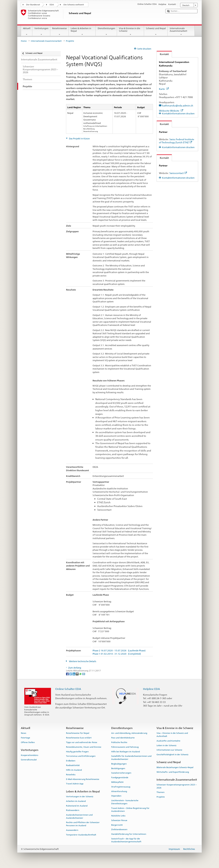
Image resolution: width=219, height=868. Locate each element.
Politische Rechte (119, 742)
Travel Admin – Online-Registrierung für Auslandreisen (130, 809)
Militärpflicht (117, 782)
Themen (160, 792)
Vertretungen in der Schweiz (80, 797)
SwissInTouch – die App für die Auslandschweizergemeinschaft (126, 840)
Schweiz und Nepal (156, 31)
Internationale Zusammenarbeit (181, 31)
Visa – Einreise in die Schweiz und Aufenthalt (172, 735)
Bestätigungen (118, 768)
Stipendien (116, 796)
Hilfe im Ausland (74, 770)
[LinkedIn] (74, 674)
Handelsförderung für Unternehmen (129, 834)
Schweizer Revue (119, 820)
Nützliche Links (118, 816)
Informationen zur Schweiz (169, 750)
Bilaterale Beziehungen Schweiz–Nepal (175, 767)
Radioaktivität (73, 765)
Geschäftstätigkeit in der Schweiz (172, 755)
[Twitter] (71, 674)
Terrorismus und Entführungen (81, 756)
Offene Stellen (28, 742)
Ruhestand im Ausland (77, 806)
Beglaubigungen (119, 764)
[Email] (84, 674)
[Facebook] (68, 674)
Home (24, 41)
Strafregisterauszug (121, 787)
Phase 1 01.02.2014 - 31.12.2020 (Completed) (117, 654)
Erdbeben (71, 761)
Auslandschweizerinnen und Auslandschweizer (79, 816)
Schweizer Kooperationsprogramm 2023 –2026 (177, 786)
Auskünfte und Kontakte (168, 741)
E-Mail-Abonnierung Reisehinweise (83, 779)
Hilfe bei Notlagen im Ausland (125, 752)
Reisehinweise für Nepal (78, 733)
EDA (52, 5)
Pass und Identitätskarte (123, 738)
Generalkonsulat (29, 760)
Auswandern (72, 830)
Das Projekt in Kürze (79, 139)
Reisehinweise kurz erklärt (79, 738)
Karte (164, 89)
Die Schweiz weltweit (74, 5)
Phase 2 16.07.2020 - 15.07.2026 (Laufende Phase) (119, 651)
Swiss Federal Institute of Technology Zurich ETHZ (177, 141)
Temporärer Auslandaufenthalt (81, 835)
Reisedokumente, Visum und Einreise (84, 747)
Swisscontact (178, 173)
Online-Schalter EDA (68, 689)
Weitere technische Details (82, 661)
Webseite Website (171, 111)
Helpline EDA (152, 689)
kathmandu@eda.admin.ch (178, 106)
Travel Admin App (75, 784)
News (24, 733)
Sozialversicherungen (121, 773)
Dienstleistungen (106, 31)
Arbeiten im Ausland (76, 801)
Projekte (161, 797)
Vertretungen (41, 31)
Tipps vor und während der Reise (82, 742)
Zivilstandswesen (119, 829)
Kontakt (163, 54)
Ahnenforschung (119, 791)
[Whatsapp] (81, 674)
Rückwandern (73, 810)
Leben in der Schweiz (166, 745)
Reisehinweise (60, 31)
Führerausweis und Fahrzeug (125, 747)
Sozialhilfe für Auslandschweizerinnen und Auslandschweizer (131, 758)
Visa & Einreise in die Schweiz (131, 31)
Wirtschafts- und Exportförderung (173, 772)
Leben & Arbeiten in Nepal (82, 31)
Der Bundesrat (33, 5)
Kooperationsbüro (30, 755)
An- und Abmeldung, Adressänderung (129, 733)
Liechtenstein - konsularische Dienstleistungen (125, 802)
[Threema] (77, 674)
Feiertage (25, 738)
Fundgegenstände (120, 777)
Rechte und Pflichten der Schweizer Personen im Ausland (83, 824)
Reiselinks (71, 775)
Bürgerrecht (117, 825)
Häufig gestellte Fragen (77, 752)
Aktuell (27, 31)
